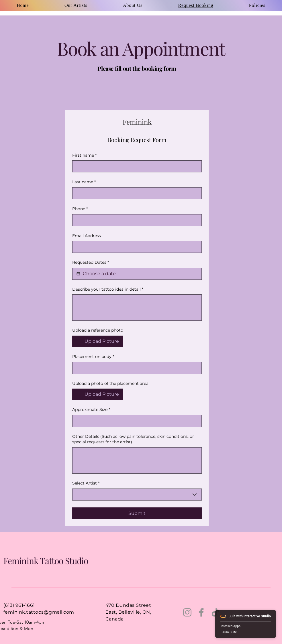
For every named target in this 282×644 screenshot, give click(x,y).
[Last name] (135, 193)
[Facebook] (201, 612)
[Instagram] (187, 612)
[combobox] (137, 495)
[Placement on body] (135, 368)
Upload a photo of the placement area (110, 383)
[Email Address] (135, 247)
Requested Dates (91, 263)
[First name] (135, 166)
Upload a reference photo (98, 330)
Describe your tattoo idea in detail (108, 289)
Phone (80, 209)
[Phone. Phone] (135, 220)
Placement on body (93, 357)
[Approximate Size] (135, 421)
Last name (84, 182)
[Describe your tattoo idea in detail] (137, 308)
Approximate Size (91, 410)
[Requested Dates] (78, 274)
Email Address (87, 236)
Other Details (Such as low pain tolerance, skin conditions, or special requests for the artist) (133, 439)
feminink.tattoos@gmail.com (39, 612)
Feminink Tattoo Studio (46, 561)
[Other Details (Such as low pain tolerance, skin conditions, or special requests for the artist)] (137, 460)
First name (84, 155)
